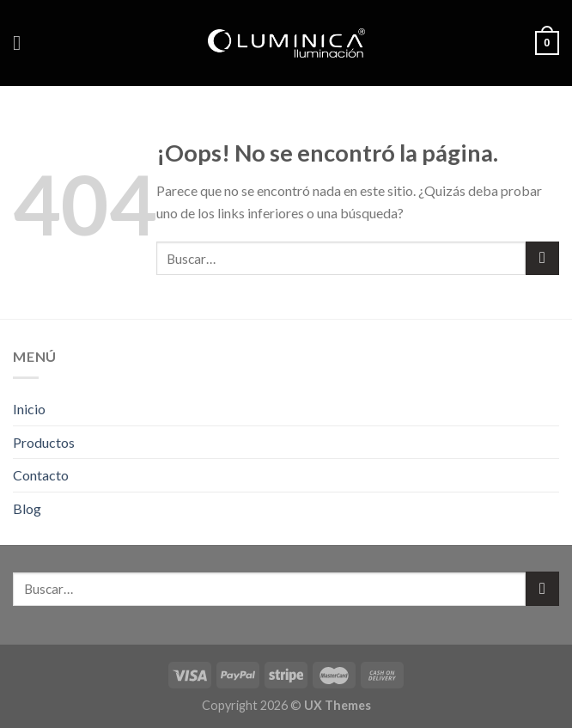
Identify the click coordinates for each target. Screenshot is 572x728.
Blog (27, 508)
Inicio (29, 409)
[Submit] (542, 258)
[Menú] (23, 43)
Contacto (41, 475)
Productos (44, 442)
